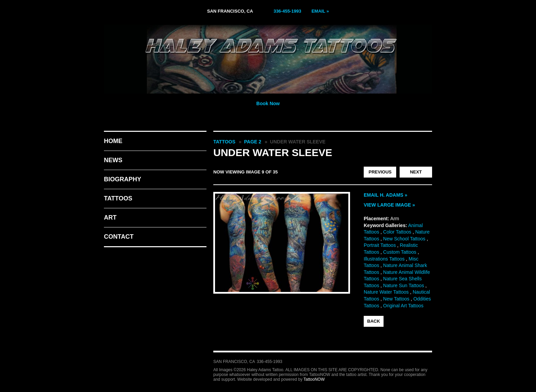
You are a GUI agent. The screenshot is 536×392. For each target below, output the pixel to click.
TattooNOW (314, 379)
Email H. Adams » (386, 195)
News (113, 160)
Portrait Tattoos (380, 245)
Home (113, 141)
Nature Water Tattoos (386, 292)
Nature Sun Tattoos (404, 285)
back (374, 321)
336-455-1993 (287, 11)
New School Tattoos (404, 239)
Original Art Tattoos (403, 306)
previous (380, 172)
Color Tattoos (397, 232)
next (416, 172)
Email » (320, 11)
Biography (123, 179)
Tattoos (118, 198)
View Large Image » (389, 205)
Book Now (268, 103)
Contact (119, 237)
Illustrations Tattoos (384, 259)
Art (110, 218)
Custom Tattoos (400, 252)
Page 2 (253, 142)
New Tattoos (396, 299)
